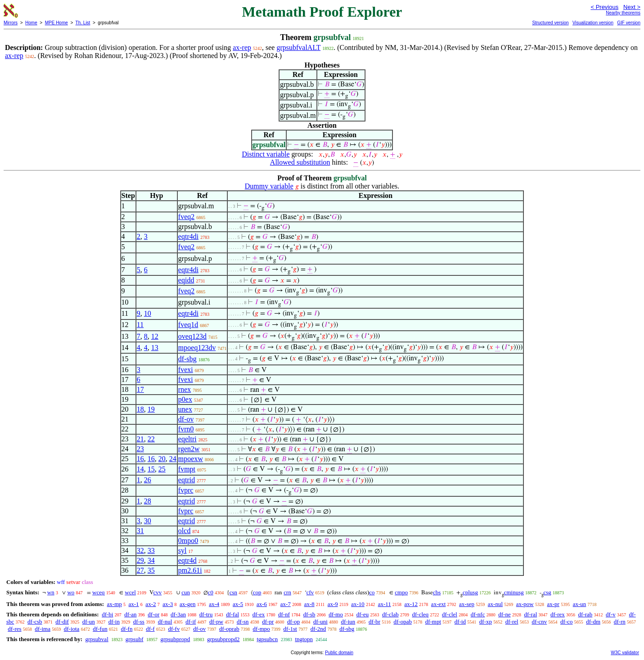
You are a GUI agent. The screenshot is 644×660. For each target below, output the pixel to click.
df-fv (174, 629)
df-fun (100, 629)
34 (151, 560)
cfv (310, 592)
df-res (14, 629)
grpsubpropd (175, 639)
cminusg (514, 592)
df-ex (259, 614)
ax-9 (333, 604)
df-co (566, 622)
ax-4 (214, 604)
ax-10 (358, 604)
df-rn (620, 622)
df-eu (363, 614)
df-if (191, 622)
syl (182, 550)
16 (140, 459)
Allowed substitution (300, 162)
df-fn (126, 629)
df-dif (62, 622)
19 (151, 409)
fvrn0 (186, 429)
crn (287, 592)
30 (148, 521)
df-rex (558, 614)
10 (148, 313)
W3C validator (625, 653)
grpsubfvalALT (298, 47)
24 (173, 459)
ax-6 (262, 604)
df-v (611, 614)
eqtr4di (188, 236)
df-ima (43, 629)
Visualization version (593, 23)
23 (140, 449)
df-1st (290, 629)
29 (140, 560)
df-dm (593, 622)
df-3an (178, 614)
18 (140, 409)
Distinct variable (266, 154)
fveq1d (188, 325)
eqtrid (187, 480)
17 (140, 389)
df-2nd (318, 629)
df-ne (504, 614)
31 (140, 531)
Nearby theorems (623, 13)
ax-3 (168, 604)
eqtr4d (187, 560)
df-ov (186, 419)
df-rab (585, 614)
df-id (460, 622)
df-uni (320, 622)
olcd (185, 531)
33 (151, 550)
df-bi (107, 614)
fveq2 (186, 217)
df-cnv (539, 622)
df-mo (336, 614)
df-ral (530, 614)
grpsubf (135, 639)
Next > (632, 7)
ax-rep (242, 47)
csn (233, 592)
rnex (185, 389)
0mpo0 (188, 541)
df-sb (309, 614)
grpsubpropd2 (223, 639)
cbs (437, 592)
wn (51, 592)
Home (31, 23)
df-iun (348, 622)
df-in (114, 622)
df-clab (390, 614)
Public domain (339, 653)
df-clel (450, 614)
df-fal (232, 614)
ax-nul (495, 604)
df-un (89, 622)
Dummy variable (269, 186)
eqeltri (187, 439)
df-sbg (187, 359)
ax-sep (467, 604)
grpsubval (97, 639)
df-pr (268, 622)
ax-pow (525, 604)
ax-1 (134, 604)
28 (148, 501)
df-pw (216, 622)
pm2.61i (190, 570)
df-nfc (478, 614)
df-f (150, 629)
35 (151, 570)
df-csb (35, 622)
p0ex (185, 399)
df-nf (284, 614)
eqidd (186, 280)
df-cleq (420, 614)
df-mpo (261, 629)
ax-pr (553, 604)
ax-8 (309, 604)
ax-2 (151, 604)
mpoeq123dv (197, 348)
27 (140, 570)
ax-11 (385, 604)
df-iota (72, 629)
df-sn (243, 622)
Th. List (83, 23)
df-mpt (433, 622)
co (372, 592)
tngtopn (304, 639)
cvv (158, 592)
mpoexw (191, 459)
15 (151, 469)
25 (162, 469)
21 (140, 439)
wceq (98, 592)
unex (185, 409)
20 (162, 459)
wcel (130, 592)
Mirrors (11, 23)
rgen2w (189, 449)
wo (71, 592)
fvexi (186, 370)
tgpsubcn (267, 639)
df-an (130, 614)
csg (547, 592)
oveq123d (192, 336)
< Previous (604, 7)
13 (155, 348)
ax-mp (115, 604)
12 (155, 336)
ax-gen (187, 604)
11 (140, 325)
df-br (374, 622)
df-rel (512, 622)
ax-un (580, 604)
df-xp (486, 622)
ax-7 (286, 604)
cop (257, 592)
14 (140, 469)
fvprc (186, 490)
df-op (293, 622)
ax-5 (238, 604)
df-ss (139, 622)
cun (186, 592)
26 (148, 480)
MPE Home (56, 23)
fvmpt (187, 469)
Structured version (550, 23)
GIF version (629, 23)
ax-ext (438, 604)
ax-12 (411, 604)
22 (151, 439)
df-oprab (229, 629)
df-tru (206, 614)
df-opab (402, 622)
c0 (211, 592)
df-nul (165, 622)
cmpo (401, 592)
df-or (153, 614)
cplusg (470, 592)
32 (140, 550)
